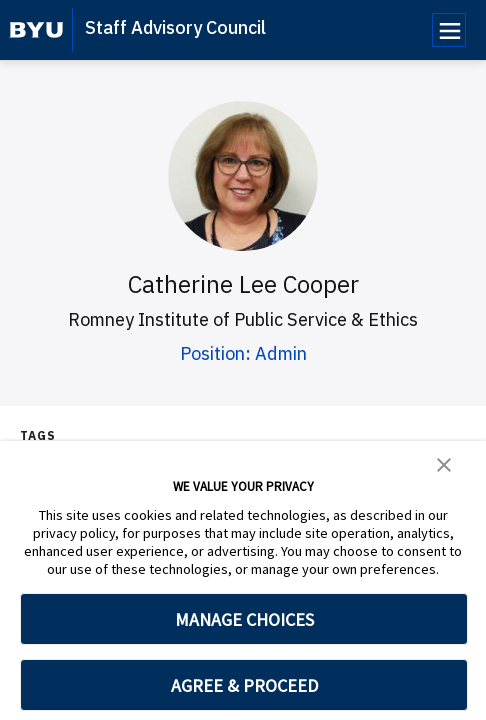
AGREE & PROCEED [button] (244, 685)
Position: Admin (243, 353)
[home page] (36, 30)
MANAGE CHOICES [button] (244, 619)
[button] (444, 463)
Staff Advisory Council (175, 27)
